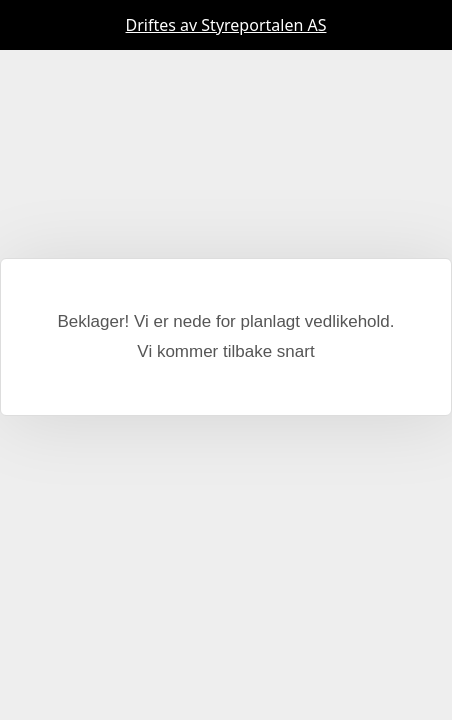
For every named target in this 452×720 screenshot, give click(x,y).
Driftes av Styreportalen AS (226, 25)
